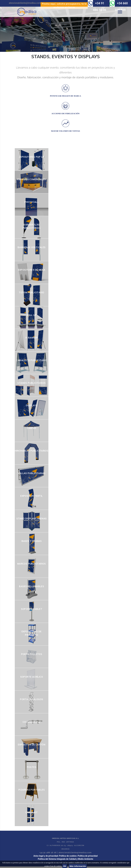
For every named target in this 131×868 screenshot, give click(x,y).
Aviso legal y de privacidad (46, 856)
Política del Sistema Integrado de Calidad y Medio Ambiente (66, 859)
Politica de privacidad (88, 856)
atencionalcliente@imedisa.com (25, 3)
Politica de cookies (68, 856)
